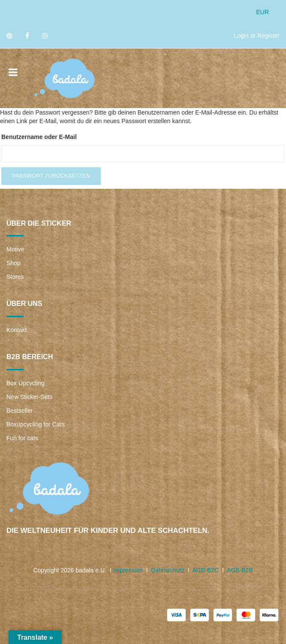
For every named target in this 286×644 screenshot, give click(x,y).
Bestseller (20, 411)
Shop (14, 263)
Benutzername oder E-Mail (39, 137)
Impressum (128, 570)
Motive (15, 249)
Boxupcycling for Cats (35, 424)
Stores (15, 277)
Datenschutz (168, 570)
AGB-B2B (240, 570)
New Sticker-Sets (29, 397)
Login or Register (257, 36)
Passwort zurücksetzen (51, 176)
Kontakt (17, 330)
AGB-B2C (206, 570)
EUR (262, 12)
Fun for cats (22, 438)
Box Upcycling (26, 383)
